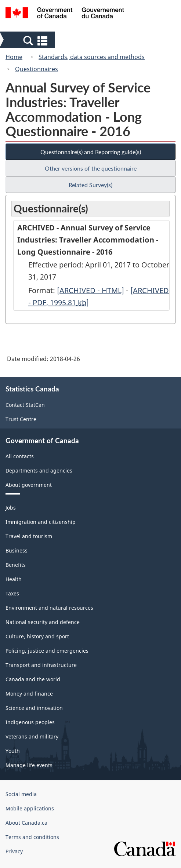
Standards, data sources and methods (92, 57)
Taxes (12, 593)
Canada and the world (33, 679)
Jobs (11, 508)
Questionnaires (37, 69)
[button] (28, 40)
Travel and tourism (29, 536)
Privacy (14, 851)
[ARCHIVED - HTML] (90, 290)
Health (14, 579)
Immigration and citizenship (41, 522)
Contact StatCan (25, 405)
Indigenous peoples (30, 722)
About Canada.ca (26, 823)
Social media (21, 794)
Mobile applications (30, 808)
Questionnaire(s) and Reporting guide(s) (91, 152)
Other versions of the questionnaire (91, 168)
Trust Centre (21, 419)
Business (17, 550)
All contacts (20, 456)
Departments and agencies (39, 471)
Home (14, 57)
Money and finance (29, 694)
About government (29, 485)
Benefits (16, 565)
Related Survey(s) (90, 185)
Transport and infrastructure (41, 665)
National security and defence (43, 622)
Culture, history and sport (37, 636)
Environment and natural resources (49, 608)
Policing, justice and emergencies (47, 651)
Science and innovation (34, 708)
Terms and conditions (32, 837)
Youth (13, 751)
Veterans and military (32, 736)
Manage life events (29, 765)
